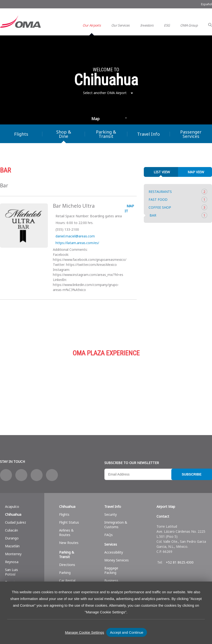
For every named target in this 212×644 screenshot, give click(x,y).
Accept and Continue (127, 632)
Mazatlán (12, 546)
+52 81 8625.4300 (180, 562)
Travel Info (148, 134)
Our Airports (92, 25)
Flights (64, 514)
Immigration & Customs (116, 525)
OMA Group (189, 25)
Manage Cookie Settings (85, 632)
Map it (129, 208)
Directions (67, 565)
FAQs (109, 535)
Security (111, 514)
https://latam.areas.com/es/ (77, 243)
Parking (115, 387)
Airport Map (166, 507)
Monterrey (13, 554)
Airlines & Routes (66, 532)
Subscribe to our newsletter (132, 463)
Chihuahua (13, 514)
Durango (12, 538)
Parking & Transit (106, 134)
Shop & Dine (64, 134)
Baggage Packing (111, 570)
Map (95, 119)
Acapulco (12, 507)
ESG (167, 25)
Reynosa (12, 562)
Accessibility (114, 552)
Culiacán (11, 530)
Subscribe (192, 474)
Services (191, 387)
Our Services (120, 25)
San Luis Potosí (11, 572)
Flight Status (69, 522)
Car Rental (67, 580)
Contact (163, 516)
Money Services (117, 560)
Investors (147, 25)
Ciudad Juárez (16, 522)
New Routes (69, 543)
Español (206, 4)
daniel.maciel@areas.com (75, 236)
